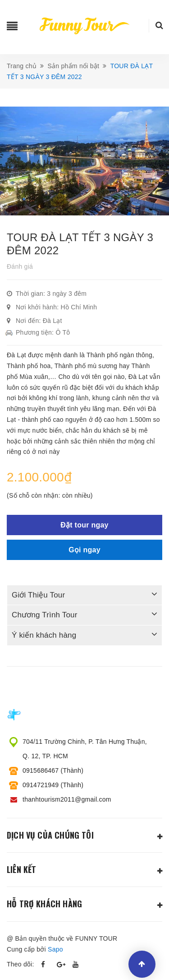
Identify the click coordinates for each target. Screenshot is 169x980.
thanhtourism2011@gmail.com (67, 799)
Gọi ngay (84, 550)
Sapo (55, 949)
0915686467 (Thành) (53, 770)
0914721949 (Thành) (53, 785)
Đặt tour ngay (84, 525)
